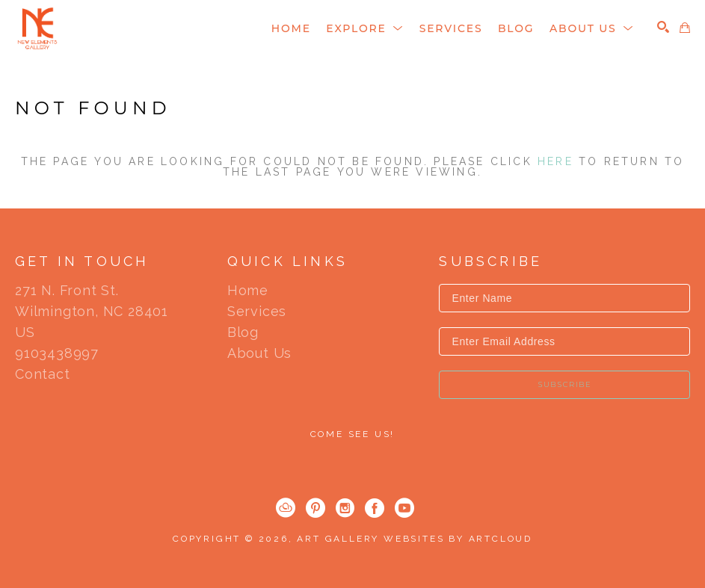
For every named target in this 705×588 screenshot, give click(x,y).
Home (248, 291)
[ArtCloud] (286, 508)
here (555, 161)
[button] (365, 28)
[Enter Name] (564, 298)
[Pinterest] (315, 508)
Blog (243, 332)
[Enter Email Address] (564, 341)
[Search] (663, 27)
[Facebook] (375, 508)
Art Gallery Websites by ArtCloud (415, 539)
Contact (43, 374)
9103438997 (57, 353)
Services (257, 312)
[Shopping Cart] (685, 28)
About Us (259, 353)
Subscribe (564, 384)
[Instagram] (345, 508)
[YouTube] (404, 508)
